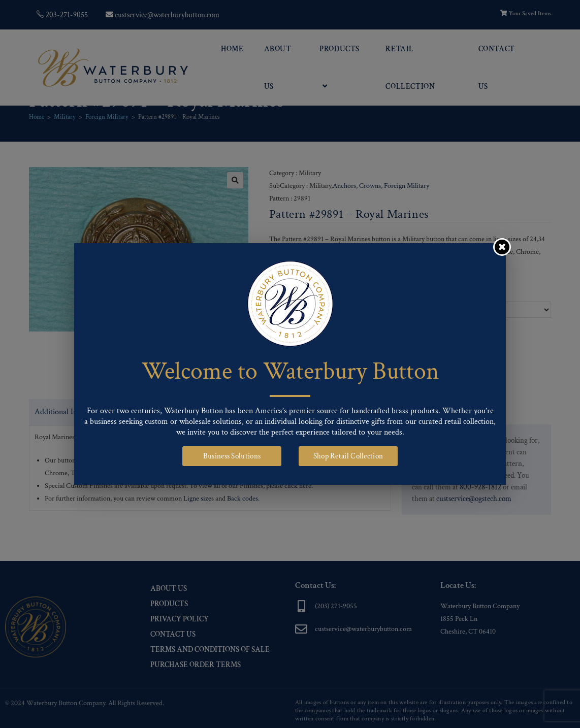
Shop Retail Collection (348, 456)
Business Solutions (232, 456)
